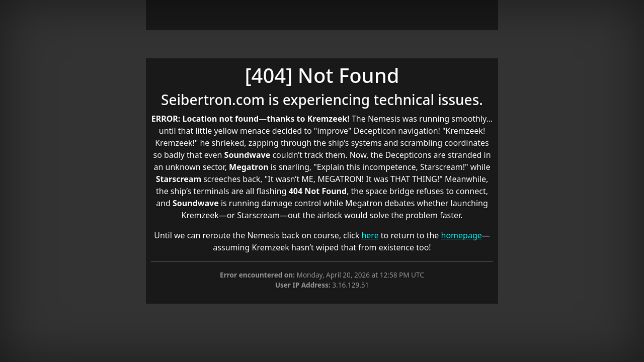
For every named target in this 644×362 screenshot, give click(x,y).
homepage (462, 235)
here (370, 235)
